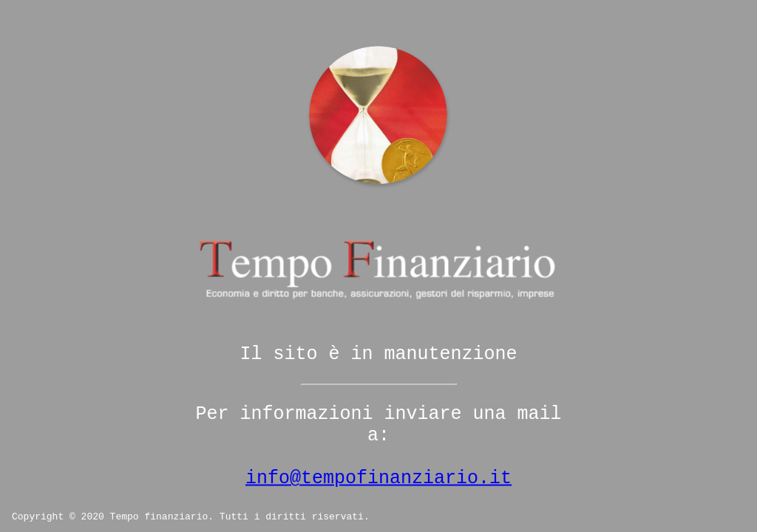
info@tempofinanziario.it (378, 478)
